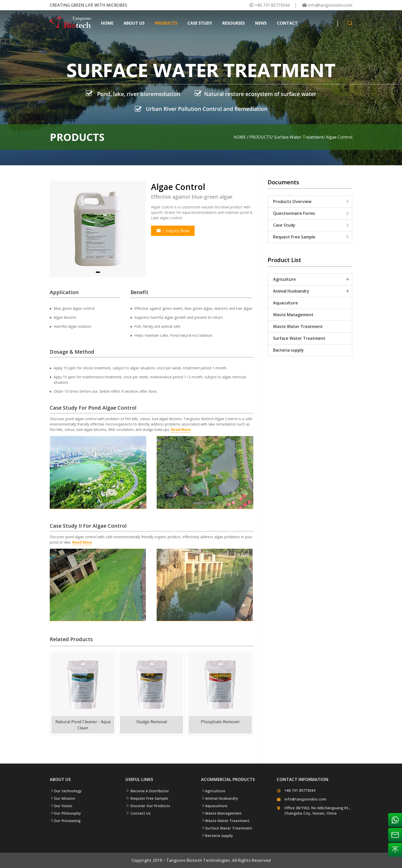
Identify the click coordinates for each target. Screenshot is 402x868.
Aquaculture (285, 303)
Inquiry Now (173, 231)
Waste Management (293, 315)
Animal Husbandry (291, 291)
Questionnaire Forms (311, 213)
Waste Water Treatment (298, 326)
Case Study (311, 225)
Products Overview (311, 201)
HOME (107, 23)
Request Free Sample (311, 237)
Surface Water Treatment (299, 137)
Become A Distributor (147, 791)
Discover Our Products (148, 806)
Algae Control (339, 137)
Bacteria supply (288, 350)
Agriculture (284, 279)
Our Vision (61, 806)
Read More (82, 542)
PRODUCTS (166, 23)
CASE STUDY (200, 23)
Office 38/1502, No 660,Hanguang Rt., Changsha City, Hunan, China (317, 811)
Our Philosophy (65, 813)
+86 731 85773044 (269, 5)
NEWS (261, 23)
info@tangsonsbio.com (327, 5)
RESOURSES (234, 23)
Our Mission (62, 798)
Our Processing (65, 821)
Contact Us (138, 813)
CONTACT (287, 23)
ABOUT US (134, 23)
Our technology (66, 791)
